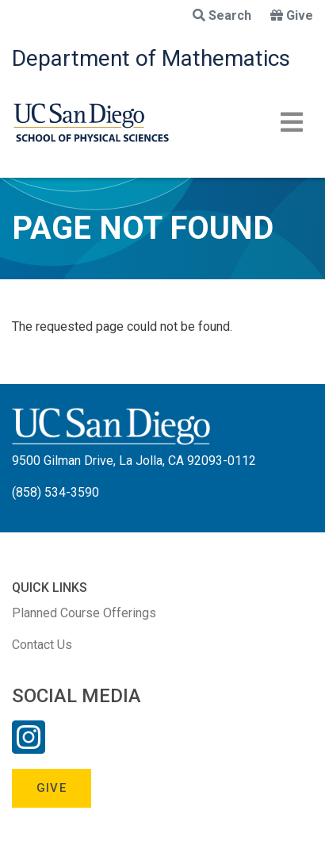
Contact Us (42, 645)
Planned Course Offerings (84, 613)
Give (292, 15)
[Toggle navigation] (292, 122)
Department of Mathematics (151, 58)
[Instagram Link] (29, 747)
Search (222, 15)
